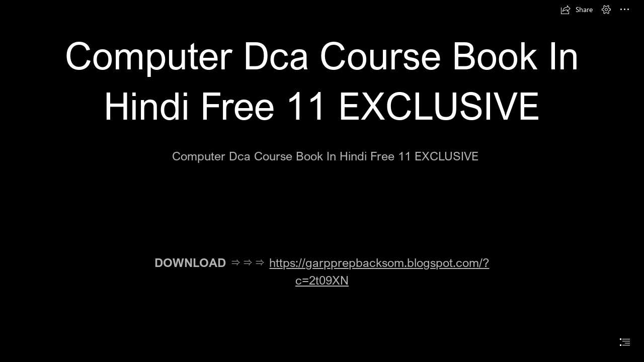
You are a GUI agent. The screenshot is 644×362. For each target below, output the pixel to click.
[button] (577, 10)
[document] (322, 181)
